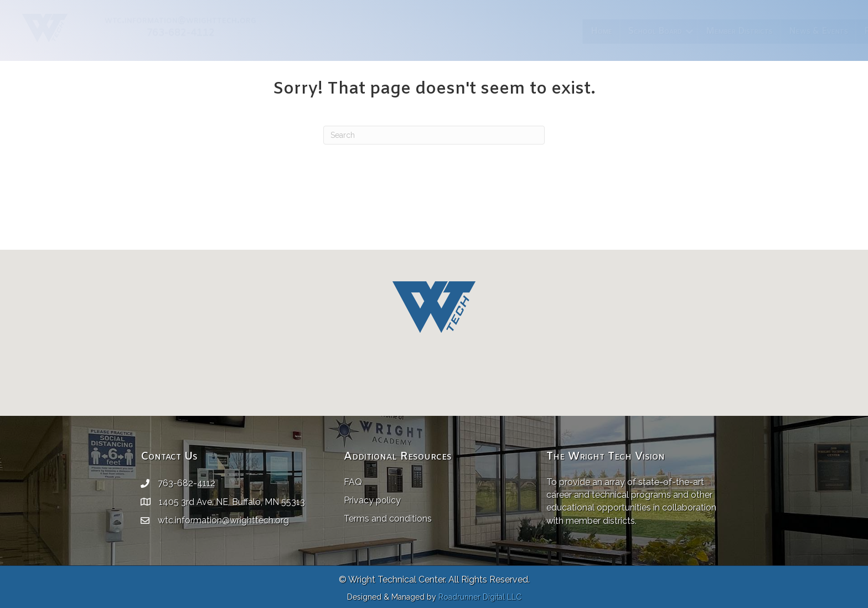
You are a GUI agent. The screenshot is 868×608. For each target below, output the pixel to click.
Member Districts (501, 31)
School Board (417, 31)
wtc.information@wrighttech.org (223, 520)
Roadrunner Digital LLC (480, 597)
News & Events (580, 31)
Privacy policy (372, 500)
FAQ (353, 482)
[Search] (434, 135)
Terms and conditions (388, 519)
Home (363, 31)
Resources (646, 31)
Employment (711, 31)
